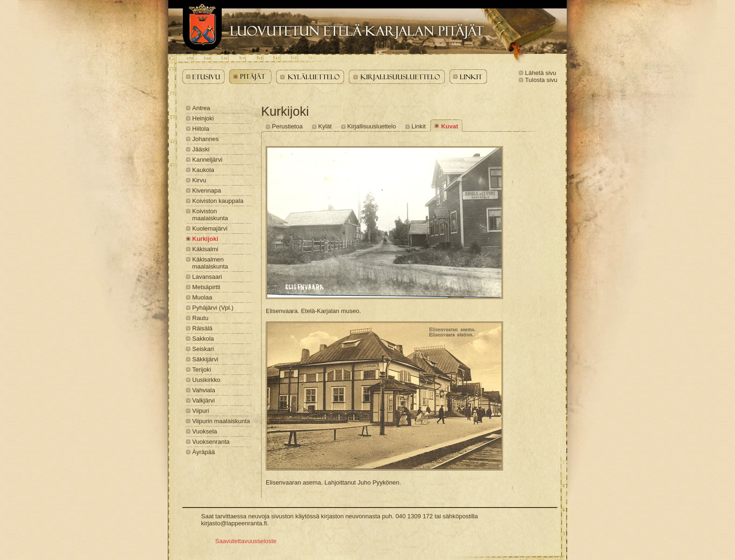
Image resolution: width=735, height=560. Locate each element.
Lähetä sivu (541, 73)
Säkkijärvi (205, 359)
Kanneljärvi (207, 160)
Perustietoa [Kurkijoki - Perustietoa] (287, 126)
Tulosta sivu (541, 80)
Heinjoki (203, 118)
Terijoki (202, 370)
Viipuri (201, 411)
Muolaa (202, 297)
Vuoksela (205, 431)
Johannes (205, 139)
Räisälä (202, 328)
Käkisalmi (205, 249)
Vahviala (204, 390)
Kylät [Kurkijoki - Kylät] (325, 126)
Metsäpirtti (206, 287)
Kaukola (203, 170)
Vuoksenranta (211, 442)
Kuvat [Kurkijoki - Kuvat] (450, 126)
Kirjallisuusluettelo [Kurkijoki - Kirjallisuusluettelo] (372, 126)
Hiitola (201, 129)
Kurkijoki (205, 239)
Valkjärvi (203, 400)
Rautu (200, 318)
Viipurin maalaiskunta (221, 421)
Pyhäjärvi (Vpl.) (213, 308)
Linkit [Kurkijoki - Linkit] (419, 126)
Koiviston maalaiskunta (210, 215)
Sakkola (203, 339)
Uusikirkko (206, 380)
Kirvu (199, 180)
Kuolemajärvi (210, 228)
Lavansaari (207, 277)
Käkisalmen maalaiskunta (210, 263)
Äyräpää (203, 452)
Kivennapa (206, 190)
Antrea (201, 108)
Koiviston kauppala (218, 201)
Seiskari (203, 349)
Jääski (201, 149)
